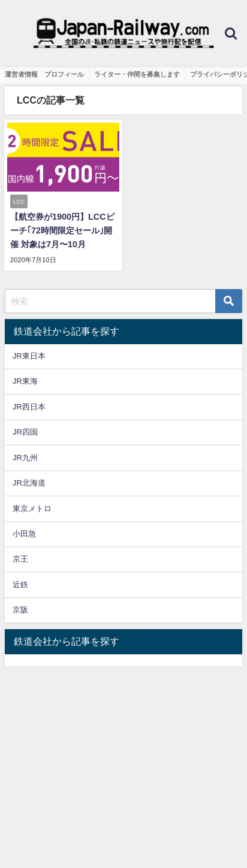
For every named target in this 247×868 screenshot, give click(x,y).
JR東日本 (29, 356)
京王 (20, 559)
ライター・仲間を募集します (137, 74)
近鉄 (20, 585)
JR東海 (25, 381)
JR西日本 (29, 407)
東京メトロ (32, 509)
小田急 (24, 534)
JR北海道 (29, 483)
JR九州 (25, 458)
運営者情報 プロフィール (44, 74)
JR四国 (25, 432)
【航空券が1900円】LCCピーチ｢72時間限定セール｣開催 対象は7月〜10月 (62, 230)
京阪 (20, 610)
